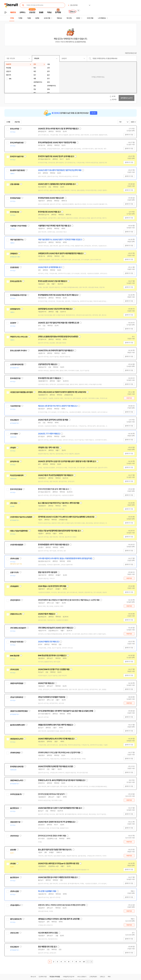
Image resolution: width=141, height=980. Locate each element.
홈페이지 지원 (129, 135)
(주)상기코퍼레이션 (17, 697)
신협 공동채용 (15, 184)
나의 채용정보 (102, 18)
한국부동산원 (15, 212)
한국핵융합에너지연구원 (18, 295)
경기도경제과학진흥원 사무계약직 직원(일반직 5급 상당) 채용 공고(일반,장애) (65, 711)
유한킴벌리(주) (15, 309)
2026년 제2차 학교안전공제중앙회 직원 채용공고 (56, 475)
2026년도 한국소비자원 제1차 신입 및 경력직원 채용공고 (58, 129)
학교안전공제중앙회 (17, 475)
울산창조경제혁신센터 (18, 725)
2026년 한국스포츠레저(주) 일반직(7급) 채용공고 (56, 351)
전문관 (78, 18)
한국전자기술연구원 (17, 157)
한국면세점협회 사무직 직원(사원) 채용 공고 (53, 545)
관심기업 (17, 122)
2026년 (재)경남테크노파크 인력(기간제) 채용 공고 (56, 739)
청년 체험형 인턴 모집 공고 (47, 947)
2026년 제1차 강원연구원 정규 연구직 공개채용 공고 (57, 822)
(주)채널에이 (14, 586)
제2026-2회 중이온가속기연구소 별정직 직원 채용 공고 (58, 406)
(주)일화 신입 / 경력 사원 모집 (48, 448)
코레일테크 (14, 254)
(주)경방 (13, 864)
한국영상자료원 (15, 198)
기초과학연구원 (15, 406)
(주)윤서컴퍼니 (15, 905)
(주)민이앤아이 (15, 600)
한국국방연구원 (15, 378)
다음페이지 (88, 962)
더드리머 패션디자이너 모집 (48, 933)
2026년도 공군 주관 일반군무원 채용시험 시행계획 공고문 (59, 323)
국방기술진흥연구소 (17, 240)
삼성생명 (13, 850)
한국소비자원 (15, 129)
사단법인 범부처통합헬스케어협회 (21, 392)
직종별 (20, 18)
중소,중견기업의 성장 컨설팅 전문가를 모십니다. (55, 850)
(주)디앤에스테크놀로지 (18, 628)
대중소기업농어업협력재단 (19, 531)
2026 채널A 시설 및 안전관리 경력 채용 (52, 586)
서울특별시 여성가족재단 (18, 226)
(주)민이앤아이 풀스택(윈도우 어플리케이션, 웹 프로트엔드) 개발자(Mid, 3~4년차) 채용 (69, 600)
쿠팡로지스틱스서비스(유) (19, 337)
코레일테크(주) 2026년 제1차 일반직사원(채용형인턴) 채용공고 (61, 253)
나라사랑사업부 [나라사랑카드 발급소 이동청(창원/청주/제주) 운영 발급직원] (65, 558)
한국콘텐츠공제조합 (17, 767)
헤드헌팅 (69, 18)
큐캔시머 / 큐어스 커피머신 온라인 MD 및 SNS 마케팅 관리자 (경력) (62, 905)
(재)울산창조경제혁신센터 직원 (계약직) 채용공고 (56, 725)
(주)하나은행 (14, 559)
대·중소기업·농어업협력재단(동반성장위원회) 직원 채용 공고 (59, 531)
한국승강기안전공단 (17, 642)
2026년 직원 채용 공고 (46, 683)
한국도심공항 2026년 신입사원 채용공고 (52, 281)
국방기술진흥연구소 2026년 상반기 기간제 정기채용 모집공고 (60, 240)
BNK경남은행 (15, 656)
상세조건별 (47, 18)
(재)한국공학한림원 (17, 683)
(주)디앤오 (14, 503)
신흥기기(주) (14, 572)
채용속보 (59, 18)
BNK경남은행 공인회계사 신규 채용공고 (52, 656)
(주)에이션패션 (15, 753)
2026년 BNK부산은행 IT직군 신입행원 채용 (54, 669)
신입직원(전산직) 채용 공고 (48, 364)
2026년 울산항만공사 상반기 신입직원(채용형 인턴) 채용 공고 (60, 808)
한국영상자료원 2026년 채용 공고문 (51, 198)
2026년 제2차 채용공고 (47, 614)
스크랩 (8, 122)
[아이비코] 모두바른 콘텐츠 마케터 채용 (52, 836)
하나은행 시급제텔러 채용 (47, 891)
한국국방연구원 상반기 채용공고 (49, 378)
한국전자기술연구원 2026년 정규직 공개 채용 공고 (56, 156)
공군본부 (13, 323)
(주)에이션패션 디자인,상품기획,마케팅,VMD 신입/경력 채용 (59, 753)
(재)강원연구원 (15, 822)
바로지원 (129, 398)
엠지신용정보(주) (16, 919)
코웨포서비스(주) (16, 614)
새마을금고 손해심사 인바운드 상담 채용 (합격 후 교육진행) (59, 919)
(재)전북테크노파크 (17, 780)
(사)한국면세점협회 (17, 545)
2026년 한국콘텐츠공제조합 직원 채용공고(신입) (55, 766)
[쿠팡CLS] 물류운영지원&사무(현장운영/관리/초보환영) (58, 337)
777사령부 (14, 434)
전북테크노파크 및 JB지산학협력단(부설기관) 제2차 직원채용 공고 (62, 780)
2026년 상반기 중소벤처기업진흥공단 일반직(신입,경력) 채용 (60, 170)
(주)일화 (13, 448)
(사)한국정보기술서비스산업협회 (21, 517)
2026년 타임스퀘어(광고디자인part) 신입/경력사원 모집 (58, 864)
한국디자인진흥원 (16, 489)
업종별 (37, 18)
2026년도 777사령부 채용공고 (49, 434)
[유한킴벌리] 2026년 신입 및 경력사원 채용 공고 (55, 309)
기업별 (29, 18)
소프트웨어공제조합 (17, 364)
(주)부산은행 (14, 670)
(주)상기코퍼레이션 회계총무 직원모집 (52, 697)
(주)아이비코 (14, 836)
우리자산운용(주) (16, 794)
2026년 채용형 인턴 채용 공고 (49, 642)
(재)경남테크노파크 (17, 739)
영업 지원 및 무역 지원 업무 (48, 572)
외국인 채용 (90, 18)
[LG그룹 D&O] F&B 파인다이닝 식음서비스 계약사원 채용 (59, 503)
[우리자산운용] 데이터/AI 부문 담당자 (51, 794)
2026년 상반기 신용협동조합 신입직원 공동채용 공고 (57, 184)
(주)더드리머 (14, 933)
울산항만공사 (15, 808)
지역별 (12, 18)
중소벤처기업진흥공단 (18, 170)
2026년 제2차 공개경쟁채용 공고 (50, 267)
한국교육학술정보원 (17, 143)
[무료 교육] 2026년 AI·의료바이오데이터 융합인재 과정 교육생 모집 (62, 392)
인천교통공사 (15, 420)
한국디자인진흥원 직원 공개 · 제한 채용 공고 (53, 489)
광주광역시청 (15, 462)
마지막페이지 (91, 962)
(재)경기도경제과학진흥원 (19, 711)
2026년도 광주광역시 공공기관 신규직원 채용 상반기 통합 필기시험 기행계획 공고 (67, 461)
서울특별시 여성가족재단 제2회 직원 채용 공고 (54, 226)
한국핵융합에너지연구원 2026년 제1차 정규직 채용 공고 (58, 295)
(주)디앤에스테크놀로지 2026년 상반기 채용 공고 (56, 628)
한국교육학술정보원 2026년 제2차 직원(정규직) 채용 (57, 143)
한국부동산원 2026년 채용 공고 (49, 212)
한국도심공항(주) (16, 281)
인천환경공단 (15, 267)
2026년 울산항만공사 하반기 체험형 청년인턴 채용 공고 (58, 877)
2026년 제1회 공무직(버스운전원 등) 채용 (53, 420)
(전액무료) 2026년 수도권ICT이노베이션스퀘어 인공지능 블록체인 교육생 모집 (66, 517)
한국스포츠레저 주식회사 (18, 351)
